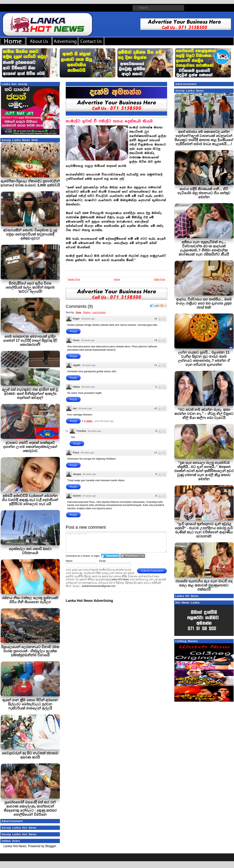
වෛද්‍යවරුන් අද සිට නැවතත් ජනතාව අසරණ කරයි (30, 755)
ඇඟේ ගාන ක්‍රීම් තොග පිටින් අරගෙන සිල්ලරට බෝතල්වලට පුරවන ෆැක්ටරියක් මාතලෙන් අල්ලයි (30, 704)
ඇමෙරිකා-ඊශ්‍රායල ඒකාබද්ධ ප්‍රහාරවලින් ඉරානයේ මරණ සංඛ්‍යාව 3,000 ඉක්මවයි (30, 183)
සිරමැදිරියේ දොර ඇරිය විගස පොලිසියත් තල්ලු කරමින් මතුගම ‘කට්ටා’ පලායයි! (30, 287)
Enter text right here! (116, 542)
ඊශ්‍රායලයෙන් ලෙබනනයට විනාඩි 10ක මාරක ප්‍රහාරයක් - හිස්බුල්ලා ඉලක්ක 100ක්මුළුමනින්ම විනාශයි (30, 651)
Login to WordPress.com (133, 556)
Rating (87, 312)
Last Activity (99, 312)
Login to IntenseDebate (110, 556)
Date (78, 312)
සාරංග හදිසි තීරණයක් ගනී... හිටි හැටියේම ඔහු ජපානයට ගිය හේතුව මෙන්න (204, 193)
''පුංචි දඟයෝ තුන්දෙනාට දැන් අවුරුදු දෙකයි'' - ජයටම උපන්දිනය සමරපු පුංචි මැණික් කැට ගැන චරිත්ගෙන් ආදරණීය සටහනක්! (204, 530)
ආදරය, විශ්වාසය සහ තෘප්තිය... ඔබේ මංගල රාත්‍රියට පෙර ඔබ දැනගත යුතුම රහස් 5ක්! (204, 303)
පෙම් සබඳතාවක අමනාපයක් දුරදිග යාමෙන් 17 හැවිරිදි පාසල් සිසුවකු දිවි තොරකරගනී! (30, 341)
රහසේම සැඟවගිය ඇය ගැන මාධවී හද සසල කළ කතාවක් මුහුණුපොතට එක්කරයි (204, 585)
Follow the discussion (164, 305)
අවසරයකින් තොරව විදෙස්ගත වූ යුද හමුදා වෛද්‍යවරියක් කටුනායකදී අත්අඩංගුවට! (30, 234)
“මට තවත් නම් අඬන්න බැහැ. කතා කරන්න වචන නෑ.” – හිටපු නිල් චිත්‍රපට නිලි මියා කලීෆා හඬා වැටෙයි (204, 414)
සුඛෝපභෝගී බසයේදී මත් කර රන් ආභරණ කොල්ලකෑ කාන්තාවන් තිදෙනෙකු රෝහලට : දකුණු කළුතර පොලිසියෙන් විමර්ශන (30, 808)
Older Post (159, 279)
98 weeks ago (88, 319)
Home (117, 279)
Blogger (51, 846)
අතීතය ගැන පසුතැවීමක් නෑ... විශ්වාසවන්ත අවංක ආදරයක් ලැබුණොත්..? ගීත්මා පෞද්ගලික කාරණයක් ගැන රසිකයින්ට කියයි (204, 248)
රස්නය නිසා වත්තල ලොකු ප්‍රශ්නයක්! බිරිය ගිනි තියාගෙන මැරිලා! (30, 600)
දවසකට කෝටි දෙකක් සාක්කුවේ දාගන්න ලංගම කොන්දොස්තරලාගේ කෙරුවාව (30, 447)
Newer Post (74, 279)
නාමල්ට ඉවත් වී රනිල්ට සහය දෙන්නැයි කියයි (109, 121)
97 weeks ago (89, 496)
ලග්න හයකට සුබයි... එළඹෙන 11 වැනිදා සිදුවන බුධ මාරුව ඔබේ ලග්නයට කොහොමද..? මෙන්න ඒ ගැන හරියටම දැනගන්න (204, 359)
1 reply (89, 421)
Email (102, 561)
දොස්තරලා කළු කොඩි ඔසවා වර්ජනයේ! (30, 551)
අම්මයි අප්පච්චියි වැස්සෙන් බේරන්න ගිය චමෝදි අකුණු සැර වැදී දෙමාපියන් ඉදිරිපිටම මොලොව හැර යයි (30, 500)
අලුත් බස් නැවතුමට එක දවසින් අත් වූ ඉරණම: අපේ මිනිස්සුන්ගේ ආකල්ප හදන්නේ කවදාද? (30, 394)
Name (69, 561)
